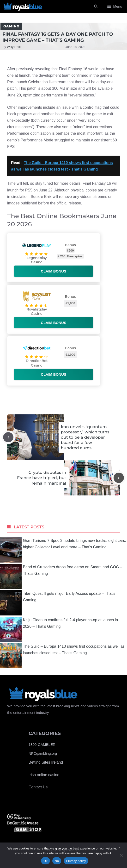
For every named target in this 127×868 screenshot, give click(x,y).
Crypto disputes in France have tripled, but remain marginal (42, 478)
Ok (45, 861)
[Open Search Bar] (96, 6)
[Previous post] (8, 437)
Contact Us (38, 787)
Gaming (11, 26)
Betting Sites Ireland (46, 762)
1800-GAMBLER (42, 744)
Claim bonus (54, 271)
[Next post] (119, 478)
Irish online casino (44, 775)
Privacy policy (76, 861)
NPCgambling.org (43, 753)
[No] (121, 855)
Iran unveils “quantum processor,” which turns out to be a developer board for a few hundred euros (85, 437)
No (57, 861)
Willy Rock (14, 47)
